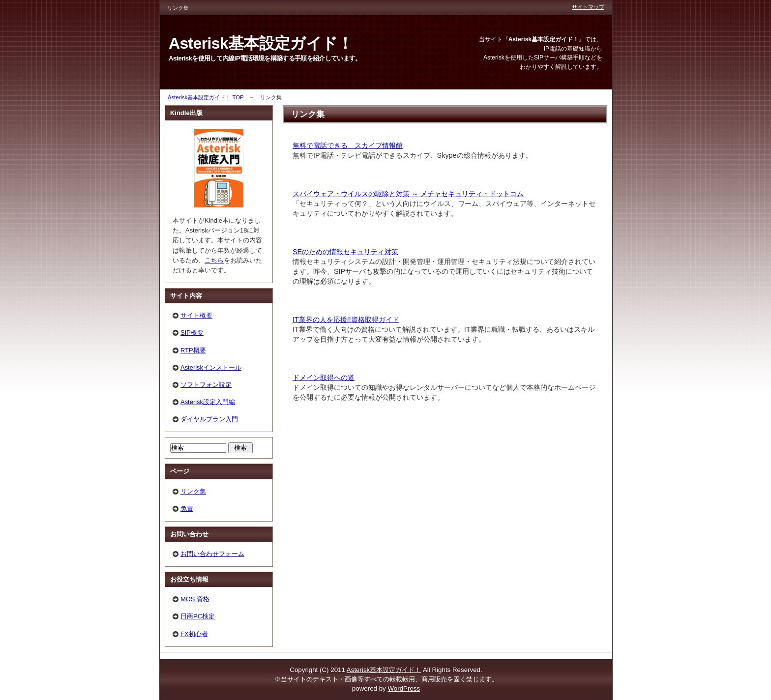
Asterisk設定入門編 (208, 402)
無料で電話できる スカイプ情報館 (348, 146)
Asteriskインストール (211, 367)
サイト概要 (196, 315)
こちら (214, 260)
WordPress (404, 688)
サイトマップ (588, 7)
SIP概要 (192, 333)
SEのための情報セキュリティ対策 (345, 252)
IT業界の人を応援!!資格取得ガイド (346, 320)
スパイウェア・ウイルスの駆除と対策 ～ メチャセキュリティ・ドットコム (408, 194)
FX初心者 (194, 634)
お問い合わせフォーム (212, 554)
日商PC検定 (198, 616)
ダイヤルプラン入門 (209, 419)
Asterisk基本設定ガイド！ (384, 670)
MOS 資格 (195, 599)
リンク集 (193, 491)
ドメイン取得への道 (324, 378)
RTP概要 (193, 350)
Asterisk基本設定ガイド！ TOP (206, 97)
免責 (187, 509)
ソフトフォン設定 (206, 385)
